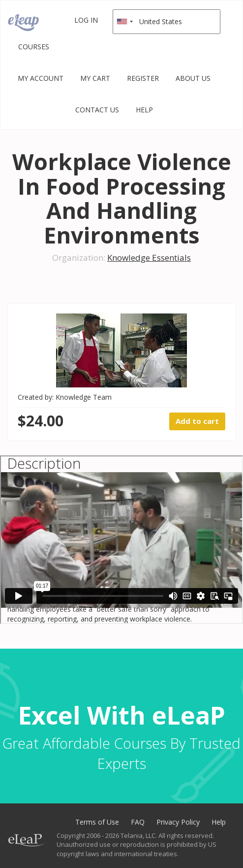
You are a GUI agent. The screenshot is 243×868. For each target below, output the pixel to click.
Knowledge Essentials (149, 258)
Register (143, 78)
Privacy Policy (178, 822)
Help (144, 110)
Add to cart (197, 421)
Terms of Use (97, 822)
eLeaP (23, 23)
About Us (193, 78)
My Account (41, 78)
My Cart (95, 78)
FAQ (138, 822)
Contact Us (97, 110)
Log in (86, 20)
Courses (34, 47)
